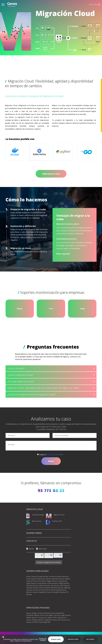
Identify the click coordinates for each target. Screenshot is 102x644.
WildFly (29, 618)
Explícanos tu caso (51, 174)
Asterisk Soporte (44, 588)
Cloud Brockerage (38, 515)
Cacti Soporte (63, 581)
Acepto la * (51, 455)
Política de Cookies (43, 639)
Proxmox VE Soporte (39, 581)
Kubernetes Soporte (44, 579)
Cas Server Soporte (39, 590)
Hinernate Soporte (57, 588)
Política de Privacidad (54, 455)
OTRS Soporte (65, 585)
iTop (46, 618)
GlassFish (35, 618)
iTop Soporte (55, 585)
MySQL (41, 620)
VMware (37, 615)
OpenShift (30, 615)
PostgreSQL (48, 620)
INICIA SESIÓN (95, 5)
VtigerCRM (47, 622)
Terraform (41, 613)
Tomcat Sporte (41, 583)
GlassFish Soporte (32, 585)
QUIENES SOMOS (34, 533)
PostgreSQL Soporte (45, 592)
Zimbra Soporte (44, 585)
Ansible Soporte (43, 576)
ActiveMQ (34, 622)
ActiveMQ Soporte (59, 592)
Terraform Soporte (55, 576)
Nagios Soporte (52, 581)
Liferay (55, 620)
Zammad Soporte (32, 588)
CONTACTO (32, 541)
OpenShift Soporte (58, 579)
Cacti (55, 615)
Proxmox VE (44, 615)
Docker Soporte (32, 576)
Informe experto (53, 583)
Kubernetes (60, 613)
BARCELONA (43, 549)
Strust (68, 620)
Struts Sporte (51, 590)
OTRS (55, 618)
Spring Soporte (61, 590)
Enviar (51, 461)
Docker (29, 613)
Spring (28, 622)
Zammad (60, 618)
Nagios (51, 615)
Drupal (40, 622)
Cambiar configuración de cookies (49, 562)
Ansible (34, 613)
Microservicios (37, 521)
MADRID (31, 549)
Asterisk (68, 615)
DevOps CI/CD (57, 521)
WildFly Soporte (64, 583)
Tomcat (41, 618)
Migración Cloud (59, 515)
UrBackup (35, 620)
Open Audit (61, 620)
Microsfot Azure (50, 613)
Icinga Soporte (31, 583)
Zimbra (50, 618)
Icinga (63, 615)
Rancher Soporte (32, 592)
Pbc (59, 615)
